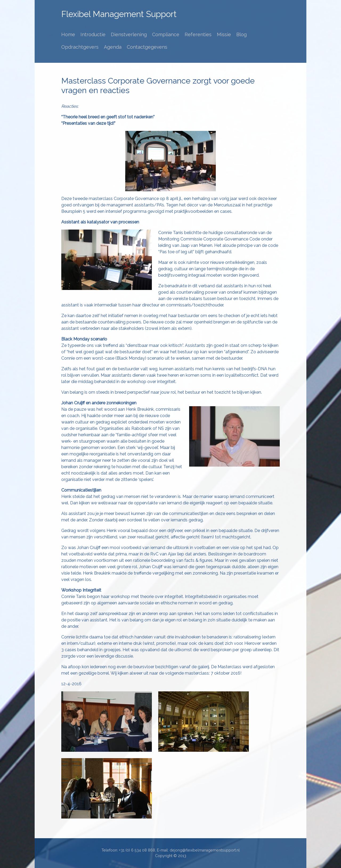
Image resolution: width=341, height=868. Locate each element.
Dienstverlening (129, 34)
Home (68, 34)
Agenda (113, 47)
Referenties (198, 34)
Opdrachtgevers (80, 47)
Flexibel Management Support (119, 14)
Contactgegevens (147, 47)
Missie (224, 34)
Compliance (166, 34)
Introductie (93, 34)
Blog (241, 34)
